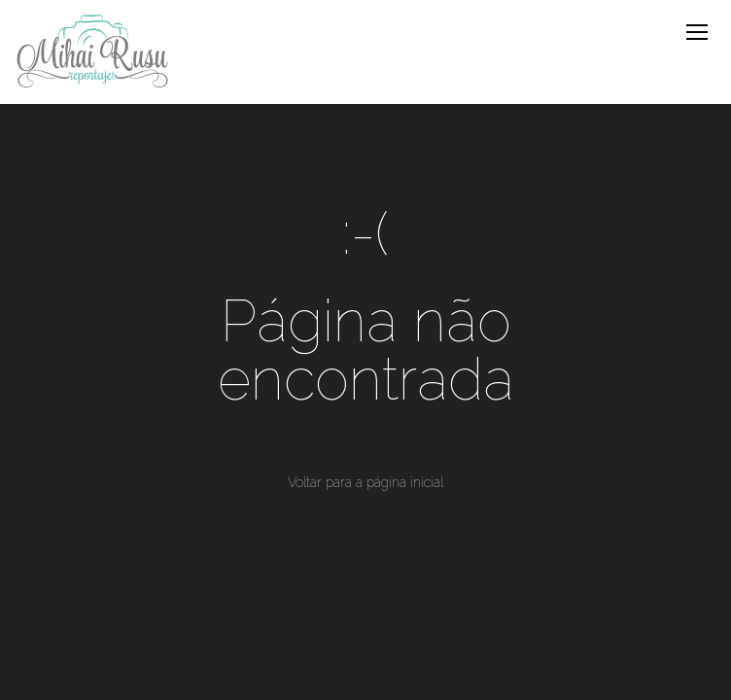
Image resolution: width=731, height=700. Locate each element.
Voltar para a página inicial (365, 482)
